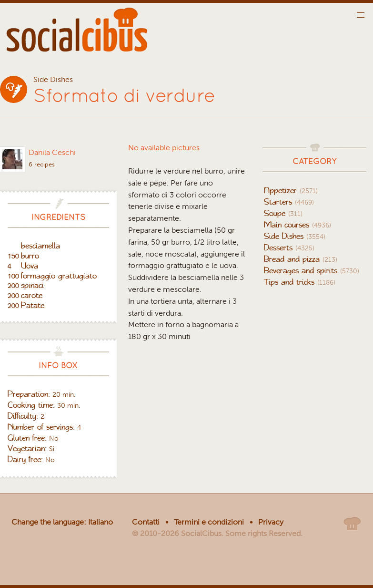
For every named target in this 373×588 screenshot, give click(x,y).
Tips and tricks (300, 282)
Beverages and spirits (312, 270)
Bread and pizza (301, 259)
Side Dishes (295, 236)
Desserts (289, 248)
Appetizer (291, 190)
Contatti (146, 522)
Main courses (297, 225)
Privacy (271, 522)
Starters (289, 202)
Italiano (101, 522)
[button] (361, 15)
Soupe (283, 213)
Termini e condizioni (209, 522)
